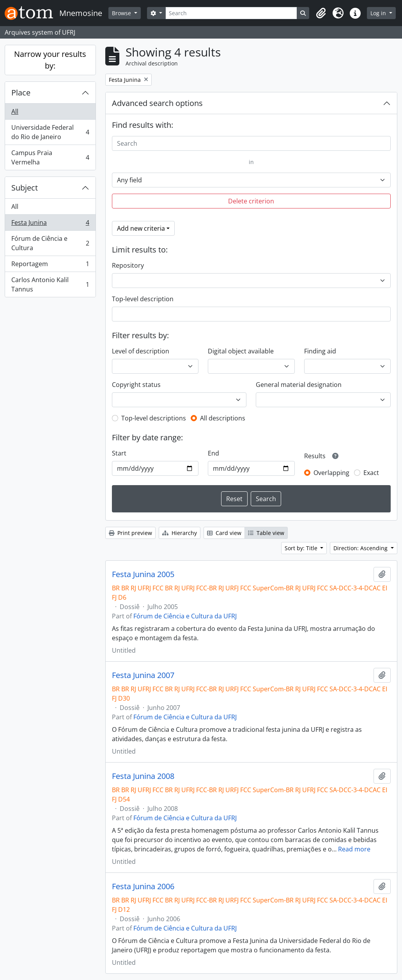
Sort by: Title (302, 548)
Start (119, 453)
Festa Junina (50, 224)
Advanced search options (157, 103)
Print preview (130, 533)
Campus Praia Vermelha (50, 157)
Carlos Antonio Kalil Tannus (50, 284)
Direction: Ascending (361, 548)
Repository (128, 265)
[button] (321, 13)
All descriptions (223, 418)
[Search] (231, 13)
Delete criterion (251, 201)
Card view (224, 533)
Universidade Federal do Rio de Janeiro (50, 132)
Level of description (141, 351)
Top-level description (143, 299)
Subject (25, 188)
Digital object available (241, 351)
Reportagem (50, 266)
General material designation (299, 385)
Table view (266, 533)
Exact (371, 473)
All (15, 111)
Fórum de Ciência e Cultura (50, 243)
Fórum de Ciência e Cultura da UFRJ (185, 616)
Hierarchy (180, 533)
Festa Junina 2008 (143, 776)
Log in (379, 13)
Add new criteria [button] (141, 228)
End (213, 453)
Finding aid (320, 351)
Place (21, 93)
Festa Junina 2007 (143, 675)
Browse (122, 13)
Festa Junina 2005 (143, 574)
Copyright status (136, 385)
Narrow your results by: (50, 60)
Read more (354, 849)
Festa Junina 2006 (143, 886)
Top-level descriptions (154, 418)
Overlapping (331, 473)
